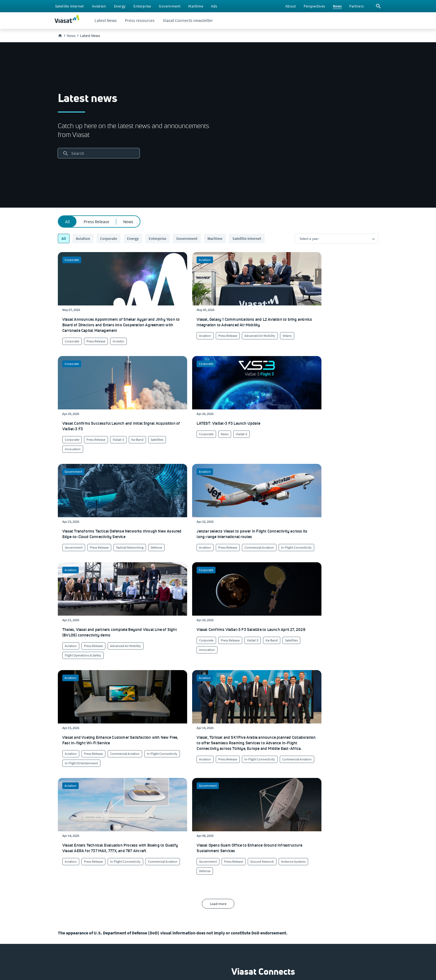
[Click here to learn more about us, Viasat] (65, 844)
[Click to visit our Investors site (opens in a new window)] (66, 889)
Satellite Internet (247, 238)
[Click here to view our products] (214, 889)
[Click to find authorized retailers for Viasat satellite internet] (223, 855)
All (67, 222)
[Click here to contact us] (215, 878)
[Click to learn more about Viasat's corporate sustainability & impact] (142, 855)
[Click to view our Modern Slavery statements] (81, 911)
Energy (133, 238)
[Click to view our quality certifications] (142, 867)
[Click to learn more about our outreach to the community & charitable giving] (148, 889)
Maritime (215, 238)
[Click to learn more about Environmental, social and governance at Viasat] (155, 878)
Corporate (109, 238)
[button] (252, 765)
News (128, 222)
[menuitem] (69, 6)
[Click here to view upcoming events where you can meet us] (63, 855)
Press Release (96, 222)
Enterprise (158, 238)
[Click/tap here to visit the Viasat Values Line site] (72, 922)
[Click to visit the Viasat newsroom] (67, 900)
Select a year (309, 239)
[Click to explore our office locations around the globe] (66, 878)
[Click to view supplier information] (224, 867)
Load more (218, 657)
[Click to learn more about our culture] (132, 844)
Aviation (83, 238)
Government (187, 238)
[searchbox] (99, 153)
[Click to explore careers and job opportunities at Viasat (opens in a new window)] (64, 867)
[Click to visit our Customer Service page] (221, 844)
